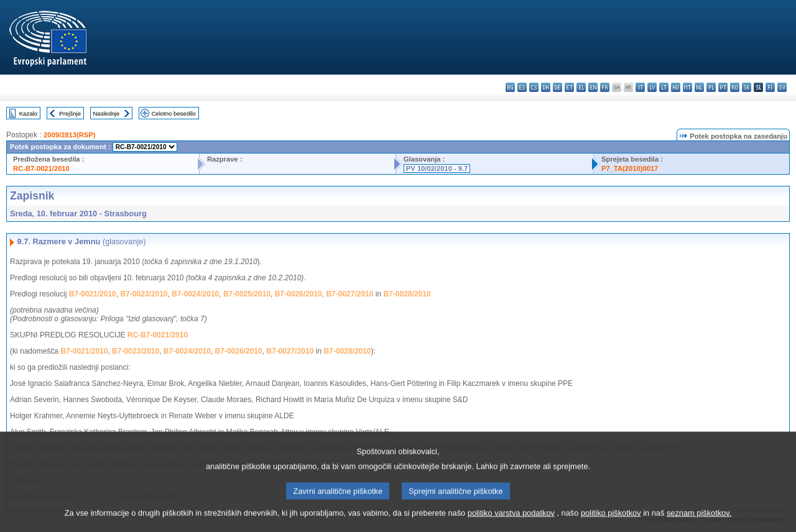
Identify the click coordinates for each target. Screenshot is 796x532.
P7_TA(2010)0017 (630, 168)
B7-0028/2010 (407, 294)
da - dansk (546, 87)
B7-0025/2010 (247, 294)
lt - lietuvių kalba (664, 87)
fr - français (605, 87)
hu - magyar (676, 87)
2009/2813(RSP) (69, 135)
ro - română (735, 87)
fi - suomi (770, 87)
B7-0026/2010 (298, 294)
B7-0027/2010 (349, 294)
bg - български (510, 87)
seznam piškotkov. (699, 523)
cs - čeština (534, 87)
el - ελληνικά (581, 87)
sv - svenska (782, 87)
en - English (593, 87)
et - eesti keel (569, 87)
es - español (522, 87)
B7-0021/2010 (93, 294)
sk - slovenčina (747, 87)
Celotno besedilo (173, 113)
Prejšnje (70, 113)
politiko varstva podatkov (511, 523)
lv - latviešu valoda (652, 87)
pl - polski (711, 87)
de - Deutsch (558, 87)
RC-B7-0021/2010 (41, 168)
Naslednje (106, 113)
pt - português (723, 87)
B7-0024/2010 (195, 294)
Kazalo (28, 113)
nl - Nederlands (699, 87)
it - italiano (640, 87)
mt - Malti (687, 87)
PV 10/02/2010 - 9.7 (437, 168)
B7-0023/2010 (144, 294)
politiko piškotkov (611, 523)
